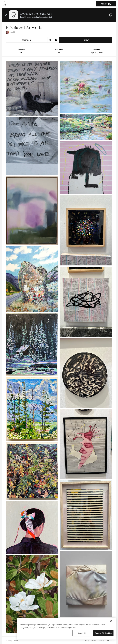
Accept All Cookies (103, 633)
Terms (93, 641)
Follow (86, 40)
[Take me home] (5, 4)
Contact (109, 641)
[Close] (111, 621)
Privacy (101, 641)
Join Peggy (106, 4)
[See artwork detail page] (32, 88)
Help (87, 641)
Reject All (82, 633)
